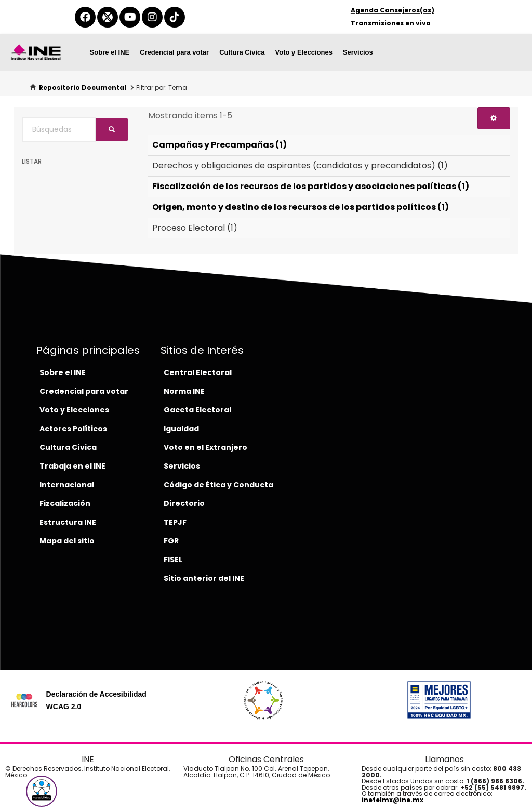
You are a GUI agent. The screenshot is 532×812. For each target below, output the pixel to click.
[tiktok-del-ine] (175, 17)
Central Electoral (198, 372)
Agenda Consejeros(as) (393, 10)
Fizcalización (65, 503)
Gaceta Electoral (197, 410)
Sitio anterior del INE (204, 578)
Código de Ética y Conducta (218, 485)
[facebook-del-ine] (85, 17)
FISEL (173, 560)
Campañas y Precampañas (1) (220, 145)
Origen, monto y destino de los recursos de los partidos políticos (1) (301, 207)
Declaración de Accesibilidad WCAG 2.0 (96, 700)
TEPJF (175, 522)
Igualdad (181, 429)
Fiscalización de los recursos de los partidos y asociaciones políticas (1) (311, 186)
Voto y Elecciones (304, 52)
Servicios (358, 52)
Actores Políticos (73, 429)
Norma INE (184, 391)
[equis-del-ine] (108, 17)
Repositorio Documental (83, 88)
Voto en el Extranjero (205, 447)
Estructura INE (68, 522)
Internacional (67, 485)
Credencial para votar (174, 52)
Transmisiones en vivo (391, 23)
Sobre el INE (110, 52)
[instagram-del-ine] (152, 17)
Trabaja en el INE (72, 466)
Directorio (184, 503)
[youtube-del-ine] (130, 17)
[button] (42, 791)
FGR (171, 541)
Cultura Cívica (242, 52)
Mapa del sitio (67, 541)
